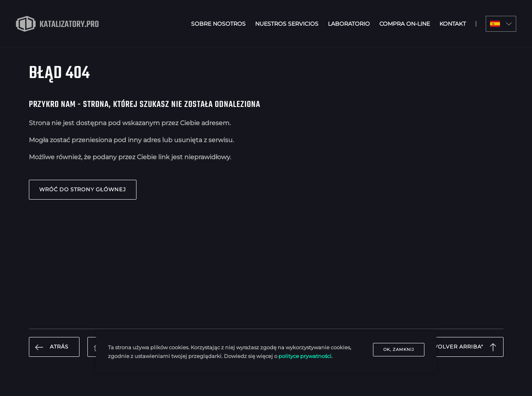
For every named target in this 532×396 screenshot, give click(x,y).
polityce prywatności (305, 356)
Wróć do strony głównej (83, 189)
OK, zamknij (399, 349)
